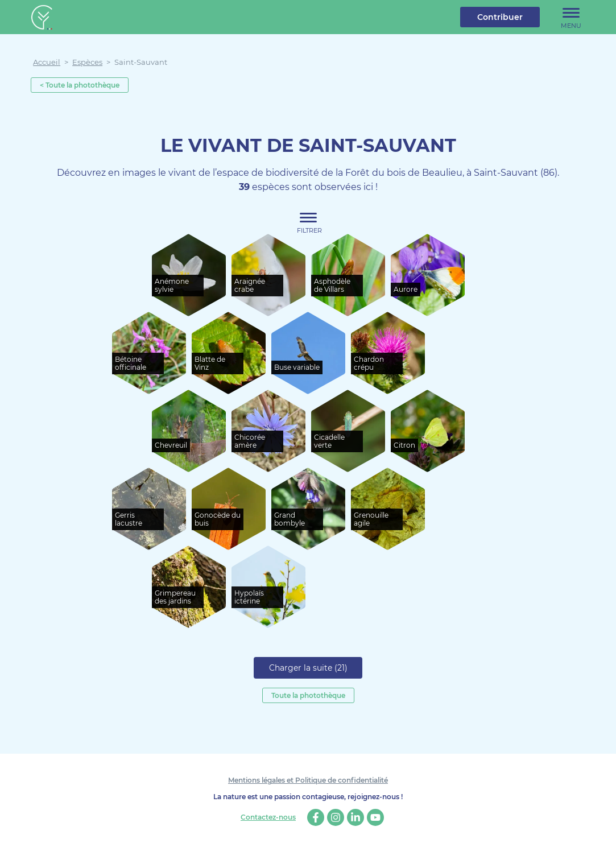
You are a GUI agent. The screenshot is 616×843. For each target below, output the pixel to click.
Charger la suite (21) (308, 668)
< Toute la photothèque (80, 85)
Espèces (87, 62)
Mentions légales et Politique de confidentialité (308, 780)
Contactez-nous (268, 817)
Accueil (47, 62)
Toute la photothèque (308, 695)
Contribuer (500, 17)
